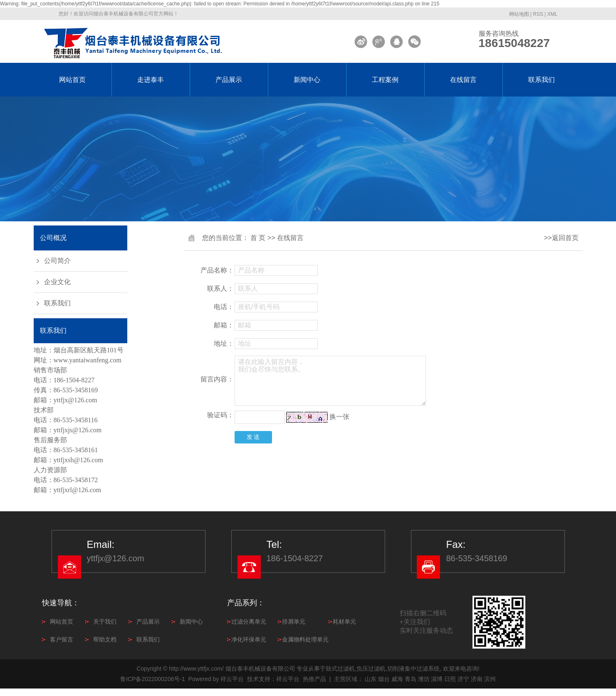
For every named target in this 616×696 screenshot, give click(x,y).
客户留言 (62, 639)
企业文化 (57, 282)
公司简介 (57, 261)
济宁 (463, 679)
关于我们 (105, 622)
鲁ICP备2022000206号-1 (153, 679)
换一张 (339, 417)
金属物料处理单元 (305, 639)
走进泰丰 (151, 80)
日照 (450, 679)
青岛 (411, 679)
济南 (477, 679)
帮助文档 (105, 639)
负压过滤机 (371, 669)
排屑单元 (294, 622)
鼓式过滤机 (340, 669)
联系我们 (542, 80)
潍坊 (424, 679)
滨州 (490, 679)
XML (553, 14)
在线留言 (463, 80)
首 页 (258, 238)
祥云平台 (232, 679)
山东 (371, 679)
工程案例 (385, 80)
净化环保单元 (249, 639)
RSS (538, 14)
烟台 (384, 679)
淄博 (437, 679)
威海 (397, 679)
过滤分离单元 (249, 622)
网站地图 (519, 14)
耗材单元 (344, 622)
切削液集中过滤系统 (413, 669)
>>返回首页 (561, 238)
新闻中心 (307, 80)
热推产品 (314, 679)
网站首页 (72, 80)
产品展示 (229, 80)
